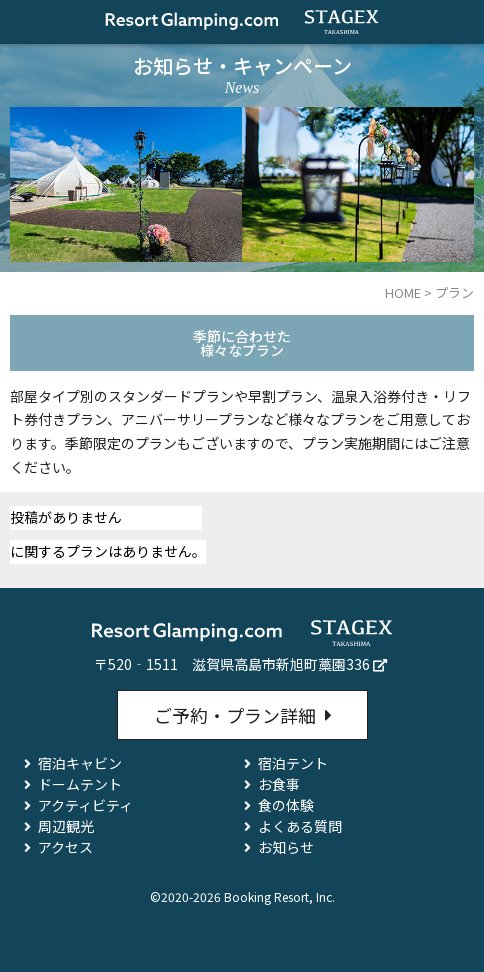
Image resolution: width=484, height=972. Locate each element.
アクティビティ (85, 805)
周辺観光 (66, 826)
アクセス (65, 847)
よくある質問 (300, 826)
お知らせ (286, 847)
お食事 (279, 784)
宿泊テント (293, 763)
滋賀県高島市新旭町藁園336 (281, 664)
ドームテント (80, 784)
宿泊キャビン (80, 763)
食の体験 (286, 805)
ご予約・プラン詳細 (235, 715)
